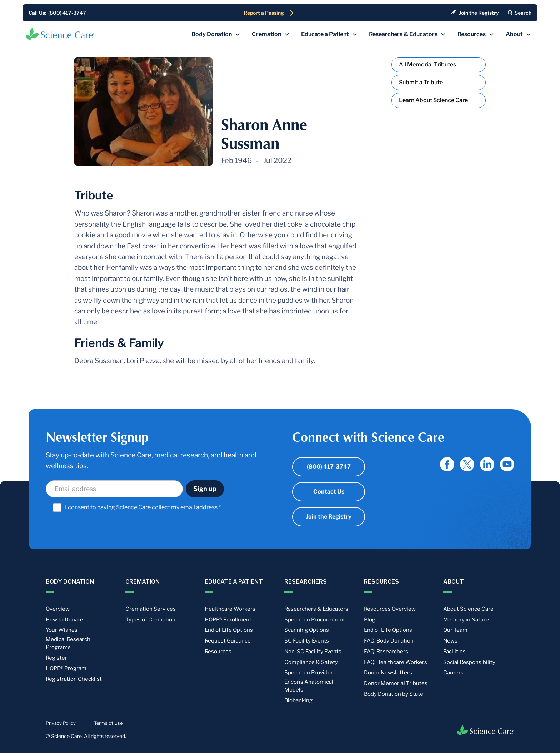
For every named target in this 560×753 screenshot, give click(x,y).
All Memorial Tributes (427, 65)
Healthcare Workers (230, 609)
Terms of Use (108, 723)
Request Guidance (228, 641)
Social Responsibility (469, 662)
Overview (58, 609)
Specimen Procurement (315, 620)
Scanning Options (307, 630)
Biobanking (298, 700)
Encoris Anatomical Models (309, 686)
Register (56, 658)
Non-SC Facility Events (313, 652)
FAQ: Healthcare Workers (396, 662)
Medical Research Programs (68, 643)
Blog (370, 620)
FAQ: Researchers (386, 652)
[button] (216, 34)
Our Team (455, 630)
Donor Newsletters (388, 673)
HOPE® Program (66, 668)
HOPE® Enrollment (228, 620)
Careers (453, 673)
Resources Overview (390, 609)
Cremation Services (151, 609)
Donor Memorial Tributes (396, 683)
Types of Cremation (150, 620)
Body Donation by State (394, 694)
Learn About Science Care (433, 100)
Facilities (454, 652)
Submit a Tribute (421, 82)
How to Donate (64, 620)
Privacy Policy (61, 723)
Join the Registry (329, 517)
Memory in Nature (466, 620)
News (450, 641)
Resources (218, 652)
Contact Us (329, 492)
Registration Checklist (74, 679)
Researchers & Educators (316, 609)
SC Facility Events (307, 641)
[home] (60, 34)
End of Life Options (229, 630)
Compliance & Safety (311, 662)
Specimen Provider (309, 673)
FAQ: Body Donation (389, 641)
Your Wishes (62, 630)
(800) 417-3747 (329, 467)
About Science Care (468, 609)
